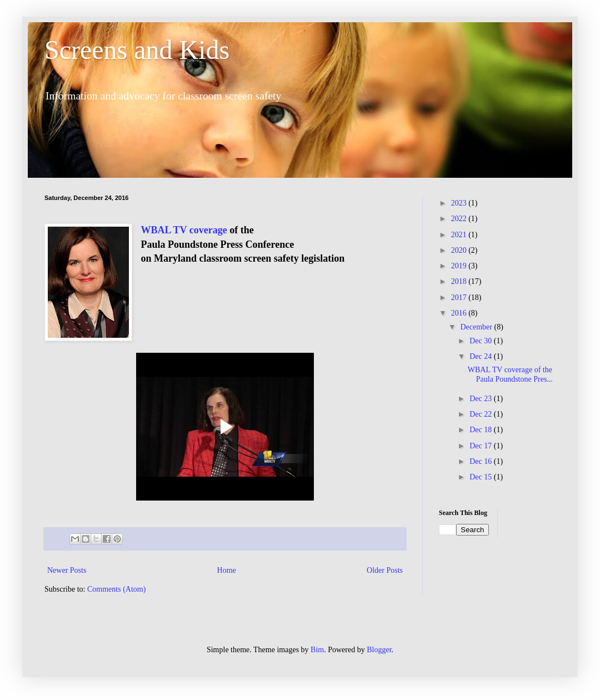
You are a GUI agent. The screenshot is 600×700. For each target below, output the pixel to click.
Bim (317, 650)
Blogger (379, 650)
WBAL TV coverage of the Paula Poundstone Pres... (511, 374)
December (477, 327)
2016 (460, 313)
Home (227, 570)
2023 (460, 203)
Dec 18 (482, 430)
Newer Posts (67, 570)
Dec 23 (482, 399)
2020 (460, 250)
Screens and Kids (137, 50)
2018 (460, 281)
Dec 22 (482, 414)
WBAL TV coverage (184, 230)
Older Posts (385, 570)
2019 (460, 266)
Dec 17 (482, 446)
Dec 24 (482, 356)
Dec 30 (482, 341)
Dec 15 (482, 477)
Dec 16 (482, 461)
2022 (460, 219)
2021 (460, 235)
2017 (460, 297)
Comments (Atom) (116, 589)
